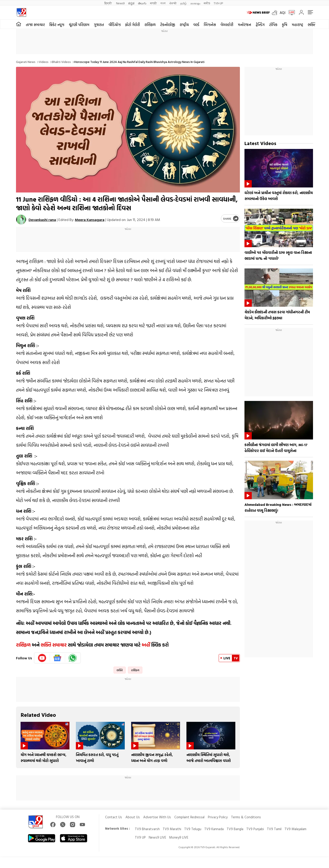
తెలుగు (142, 3)
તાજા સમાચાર (35, 25)
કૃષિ (285, 25)
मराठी (153, 3)
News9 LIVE (157, 837)
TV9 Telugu (193, 829)
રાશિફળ (150, 25)
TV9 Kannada (214, 829)
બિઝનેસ (210, 25)
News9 (120, 3)
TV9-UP (218, 3)
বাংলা (163, 3)
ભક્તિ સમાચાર (54, 645)
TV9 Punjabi (255, 829)
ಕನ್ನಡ (131, 3)
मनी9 (207, 3)
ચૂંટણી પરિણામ (79, 25)
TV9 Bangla (235, 829)
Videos (44, 62)
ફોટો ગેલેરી (133, 25)
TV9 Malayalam (295, 829)
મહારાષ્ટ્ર (297, 25)
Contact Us (114, 817)
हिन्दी (108, 3)
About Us (133, 817)
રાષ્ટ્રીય (184, 25)
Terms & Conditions (246, 817)
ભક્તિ (120, 670)
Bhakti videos (61, 62)
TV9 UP (140, 837)
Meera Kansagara (90, 220)
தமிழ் (183, 3)
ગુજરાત (99, 25)
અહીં (146, 645)
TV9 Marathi (172, 829)
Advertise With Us (157, 817)
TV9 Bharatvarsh (147, 829)
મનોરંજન (244, 25)
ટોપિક (273, 25)
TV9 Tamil (274, 829)
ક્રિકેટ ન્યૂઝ (57, 25)
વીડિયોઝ (115, 25)
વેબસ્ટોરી (227, 25)
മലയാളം (195, 3)
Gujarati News (26, 62)
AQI (283, 13)
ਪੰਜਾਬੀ (173, 3)
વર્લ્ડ (196, 25)
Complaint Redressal (189, 817)
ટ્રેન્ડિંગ (260, 25)
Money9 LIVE (179, 837)
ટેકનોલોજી (168, 25)
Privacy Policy (218, 817)
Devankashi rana (42, 220)
